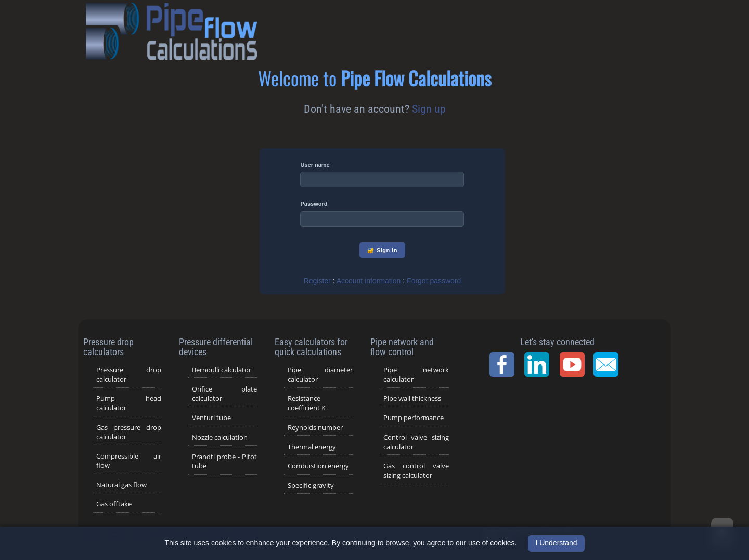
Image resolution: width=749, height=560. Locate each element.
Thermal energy (312, 447)
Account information (369, 281)
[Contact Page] (609, 364)
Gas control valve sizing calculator (416, 471)
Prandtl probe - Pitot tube (225, 461)
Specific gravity (311, 485)
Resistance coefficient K (307, 403)
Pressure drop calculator (129, 374)
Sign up (429, 109)
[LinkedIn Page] (540, 364)
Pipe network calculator (416, 374)
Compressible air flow (129, 461)
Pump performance (414, 418)
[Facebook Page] (505, 364)
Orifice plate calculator (225, 394)
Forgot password (434, 281)
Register (317, 281)
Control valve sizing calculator (416, 442)
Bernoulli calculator (222, 370)
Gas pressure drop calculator (129, 432)
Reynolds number (315, 427)
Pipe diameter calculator (320, 374)
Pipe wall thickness (412, 398)
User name (315, 165)
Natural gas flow (121, 485)
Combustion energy (318, 466)
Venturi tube (211, 418)
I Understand (556, 543)
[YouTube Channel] (575, 364)
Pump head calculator (129, 403)
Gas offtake (114, 504)
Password (314, 204)
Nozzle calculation (220, 437)
